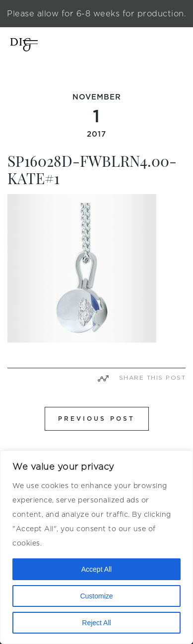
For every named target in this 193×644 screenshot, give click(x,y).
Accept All (96, 569)
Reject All (96, 623)
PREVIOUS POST (96, 419)
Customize (96, 596)
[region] (96, 547)
